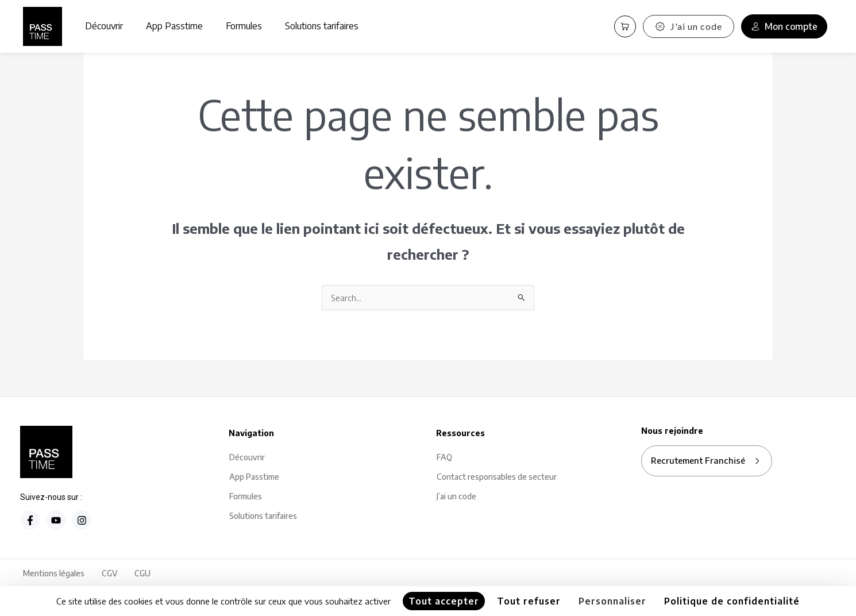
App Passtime (174, 26)
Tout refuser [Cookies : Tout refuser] (529, 601)
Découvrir (104, 26)
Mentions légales (54, 574)
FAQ (444, 458)
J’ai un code (456, 497)
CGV (109, 574)
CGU (142, 574)
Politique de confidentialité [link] (732, 601)
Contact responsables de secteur (497, 478)
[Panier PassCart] (625, 26)
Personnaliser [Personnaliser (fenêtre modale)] (612, 601)
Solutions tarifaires (322, 26)
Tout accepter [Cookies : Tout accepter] (444, 601)
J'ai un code (689, 26)
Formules (244, 26)
